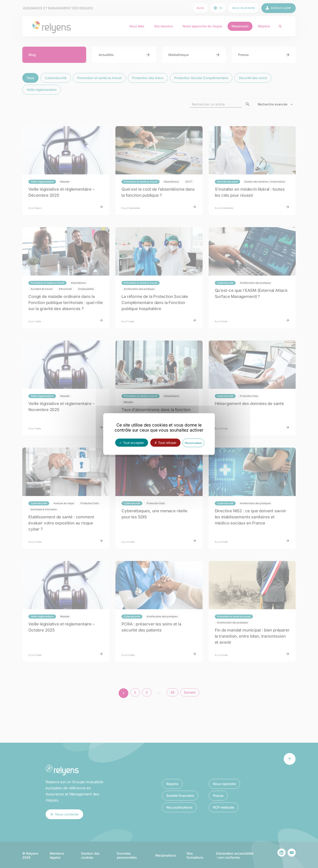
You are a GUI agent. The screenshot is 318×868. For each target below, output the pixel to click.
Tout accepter (132, 443)
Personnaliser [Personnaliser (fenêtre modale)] (193, 443)
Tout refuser (165, 443)
